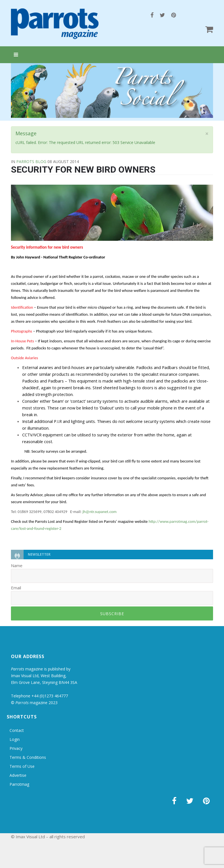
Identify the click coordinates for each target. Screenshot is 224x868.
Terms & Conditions (28, 757)
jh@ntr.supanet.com (100, 512)
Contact (17, 730)
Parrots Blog (31, 162)
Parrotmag (19, 784)
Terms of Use (22, 766)
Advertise (18, 775)
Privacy (16, 748)
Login (15, 739)
